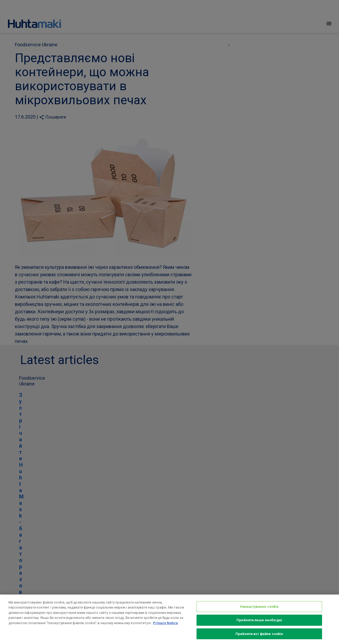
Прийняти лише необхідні (259, 626)
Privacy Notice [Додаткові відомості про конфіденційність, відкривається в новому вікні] (166, 629)
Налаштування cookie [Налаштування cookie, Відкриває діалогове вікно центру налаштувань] (259, 612)
